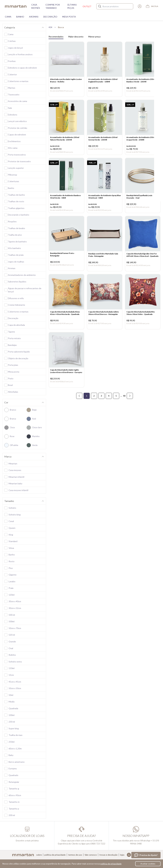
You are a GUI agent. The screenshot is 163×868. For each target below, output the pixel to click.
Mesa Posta (69, 17)
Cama (8, 17)
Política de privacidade (55, 855)
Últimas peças (72, 6)
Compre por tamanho (53, 6)
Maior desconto (76, 37)
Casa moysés (36, 6)
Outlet (87, 6)
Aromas (34, 17)
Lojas (122, 855)
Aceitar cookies (148, 864)
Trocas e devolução (108, 855)
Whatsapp (129, 855)
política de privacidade (111, 864)
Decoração (50, 17)
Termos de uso (75, 855)
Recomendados (56, 37)
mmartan (16, 6)
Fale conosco (91, 855)
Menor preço (94, 37)
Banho (20, 17)
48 (124, 401)
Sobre (39, 855)
